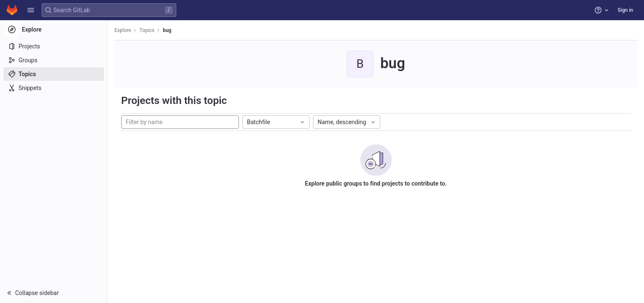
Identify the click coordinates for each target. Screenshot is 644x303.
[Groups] (54, 60)
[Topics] (54, 74)
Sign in (625, 10)
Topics (147, 30)
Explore (123, 30)
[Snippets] (54, 88)
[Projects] (54, 46)
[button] (31, 10)
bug (167, 30)
